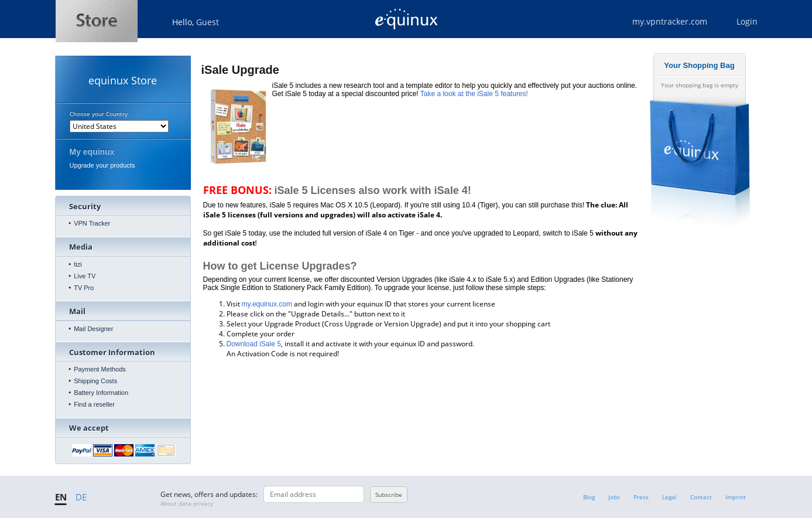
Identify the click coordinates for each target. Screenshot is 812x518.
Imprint (736, 497)
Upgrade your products (102, 165)
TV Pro (84, 288)
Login (747, 21)
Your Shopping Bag (699, 65)
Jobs (614, 497)
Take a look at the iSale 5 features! (474, 94)
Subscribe (389, 495)
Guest (208, 22)
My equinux (92, 152)
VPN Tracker (92, 223)
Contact (701, 497)
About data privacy (187, 503)
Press (641, 497)
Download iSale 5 (254, 344)
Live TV (85, 276)
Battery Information (101, 393)
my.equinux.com (267, 304)
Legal (669, 497)
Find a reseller (94, 404)
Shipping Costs (95, 381)
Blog (589, 497)
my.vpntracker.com (670, 21)
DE (81, 497)
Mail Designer (93, 329)
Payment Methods (100, 369)
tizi (78, 264)
